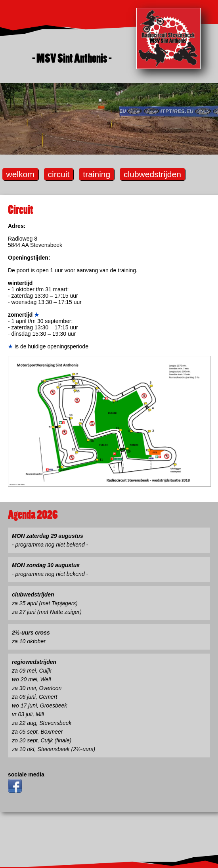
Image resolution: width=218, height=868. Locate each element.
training (97, 174)
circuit (59, 174)
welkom (20, 174)
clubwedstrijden (152, 174)
